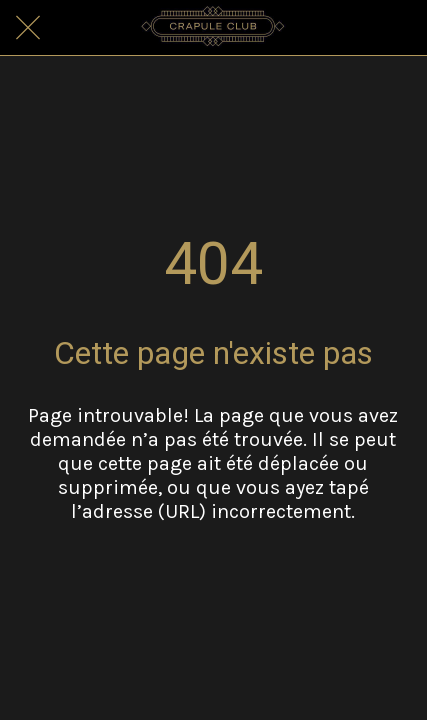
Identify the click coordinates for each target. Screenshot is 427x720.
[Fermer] (28, 28)
